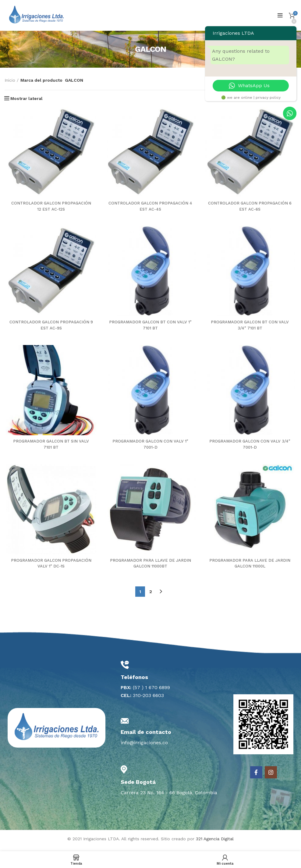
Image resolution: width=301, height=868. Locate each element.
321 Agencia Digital (215, 842)
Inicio (10, 80)
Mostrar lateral (27, 98)
